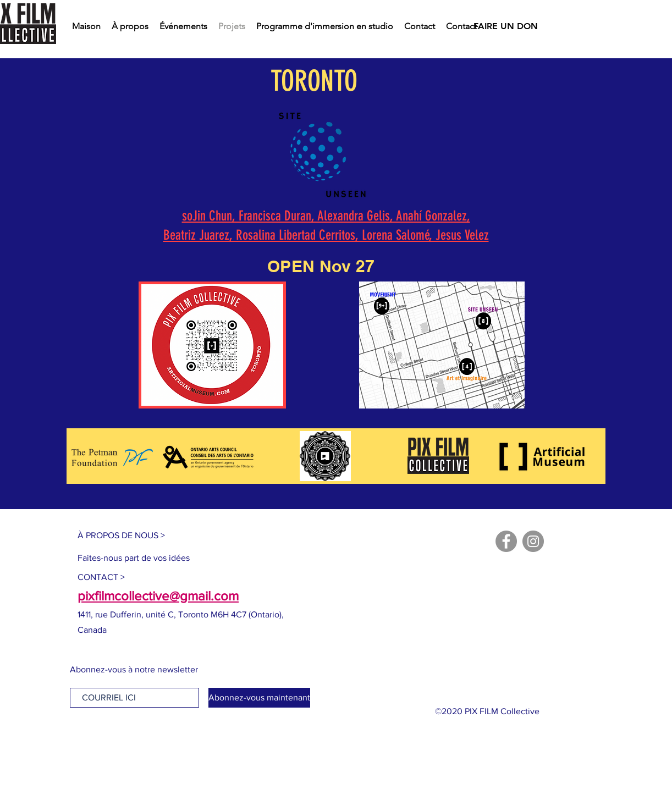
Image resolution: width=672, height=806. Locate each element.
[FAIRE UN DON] (505, 26)
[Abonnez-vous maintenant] (259, 698)
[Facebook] (506, 541)
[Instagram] (533, 541)
